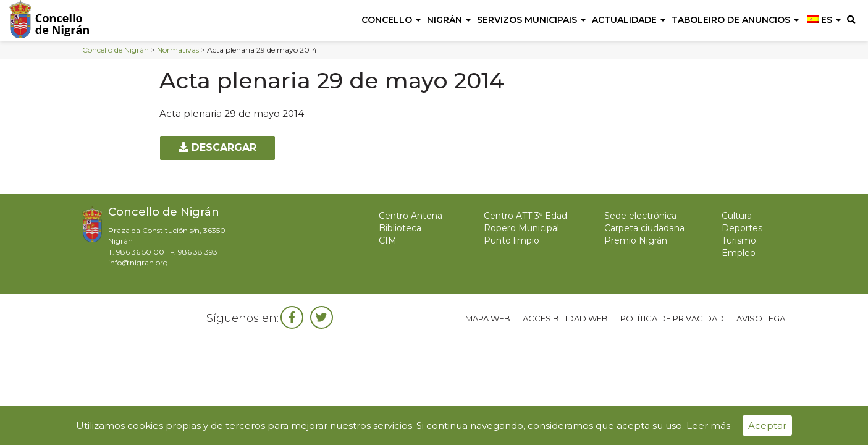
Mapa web (488, 318)
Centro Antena (411, 216)
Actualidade (629, 20)
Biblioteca (400, 228)
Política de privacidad (672, 318)
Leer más (708, 426)
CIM (388, 240)
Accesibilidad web (565, 318)
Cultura (737, 216)
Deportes (742, 228)
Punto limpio (512, 240)
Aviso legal (763, 318)
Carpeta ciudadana (644, 228)
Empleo (739, 253)
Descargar (217, 147)
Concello (391, 20)
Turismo (739, 240)
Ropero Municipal (521, 228)
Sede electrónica (640, 216)
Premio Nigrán (636, 240)
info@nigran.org (138, 262)
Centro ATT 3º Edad (525, 216)
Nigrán (449, 20)
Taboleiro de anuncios (735, 20)
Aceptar (767, 426)
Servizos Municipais (531, 20)
